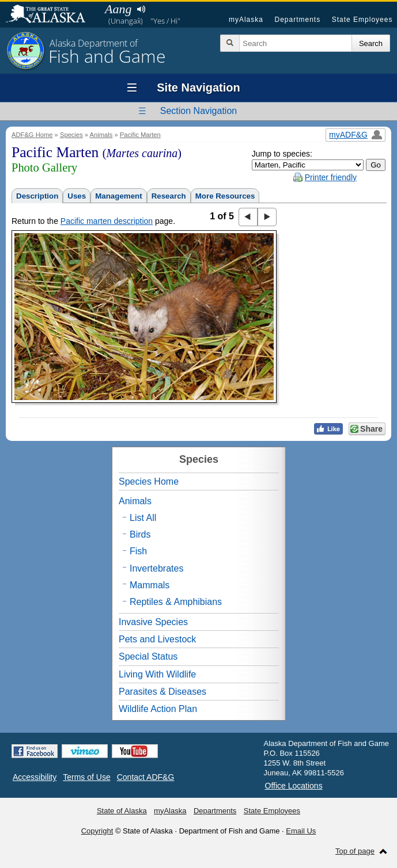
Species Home (149, 481)
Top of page (355, 851)
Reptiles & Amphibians (176, 602)
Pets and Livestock (157, 639)
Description (37, 196)
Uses (77, 196)
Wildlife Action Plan (158, 709)
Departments (297, 20)
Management (118, 196)
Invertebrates (156, 568)
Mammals (150, 585)
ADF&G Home (32, 135)
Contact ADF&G (146, 777)
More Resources (225, 196)
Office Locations (294, 786)
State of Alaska (51, 15)
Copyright (97, 831)
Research (169, 196)
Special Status (148, 656)
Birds (140, 534)
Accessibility (35, 777)
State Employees (362, 20)
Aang (118, 9)
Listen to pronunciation (141, 9)
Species (71, 135)
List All (143, 518)
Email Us (301, 831)
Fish (138, 551)
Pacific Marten (140, 135)
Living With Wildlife (157, 674)
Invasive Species (153, 622)
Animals (101, 135)
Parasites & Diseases (162, 692)
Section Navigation (198, 111)
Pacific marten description (107, 221)
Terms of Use (86, 777)
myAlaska (246, 20)
